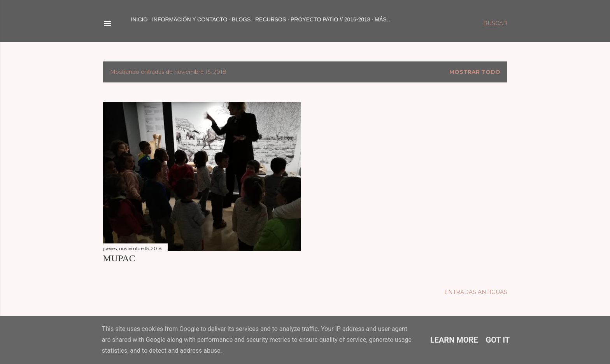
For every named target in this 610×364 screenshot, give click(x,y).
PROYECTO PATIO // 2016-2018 (330, 19)
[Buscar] (495, 23)
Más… (383, 19)
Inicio (139, 19)
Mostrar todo (475, 72)
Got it (498, 340)
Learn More (454, 340)
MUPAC (119, 258)
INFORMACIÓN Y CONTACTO (190, 19)
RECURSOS (271, 19)
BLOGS (241, 19)
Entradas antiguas (476, 292)
